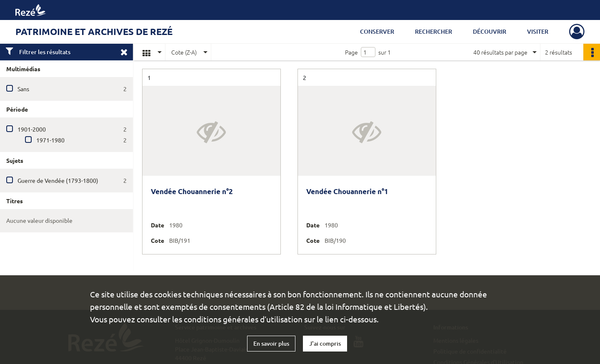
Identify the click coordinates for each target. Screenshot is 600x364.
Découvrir (490, 31)
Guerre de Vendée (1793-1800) (58, 180)
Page (351, 52)
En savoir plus (271, 343)
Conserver (377, 31)
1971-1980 (50, 140)
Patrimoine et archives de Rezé (94, 31)
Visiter (538, 31)
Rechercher (434, 31)
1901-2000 (32, 129)
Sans (23, 89)
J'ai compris (325, 343)
